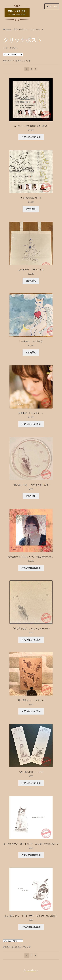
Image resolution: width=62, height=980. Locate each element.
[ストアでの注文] (13, 54)
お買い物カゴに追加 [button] (31, 137)
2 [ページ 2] (31, 69)
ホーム (9, 29)
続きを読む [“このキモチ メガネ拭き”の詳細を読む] (31, 352)
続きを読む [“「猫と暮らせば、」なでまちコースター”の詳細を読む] (31, 496)
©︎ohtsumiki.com (31, 970)
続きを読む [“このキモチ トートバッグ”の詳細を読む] (31, 281)
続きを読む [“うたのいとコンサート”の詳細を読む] (31, 209)
